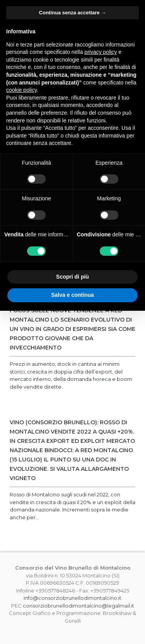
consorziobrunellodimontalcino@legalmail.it (78, 606)
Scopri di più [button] (72, 277)
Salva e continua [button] (72, 295)
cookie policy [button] (21, 90)
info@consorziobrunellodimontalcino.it (72, 598)
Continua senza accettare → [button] (72, 13)
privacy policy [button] (101, 52)
